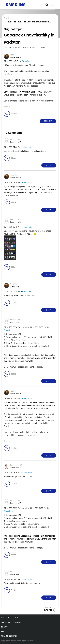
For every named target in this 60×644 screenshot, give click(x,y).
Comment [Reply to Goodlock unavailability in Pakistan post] (48, 121)
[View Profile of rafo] (12, 572)
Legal (4, 632)
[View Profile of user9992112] (15, 140)
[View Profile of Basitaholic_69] (16, 465)
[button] (52, 56)
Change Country (9, 636)
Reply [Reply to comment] (49, 165)
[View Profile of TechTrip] (13, 55)
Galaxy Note (26, 61)
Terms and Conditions (12, 622)
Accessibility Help (10, 618)
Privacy (5, 627)
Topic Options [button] (52, 25)
